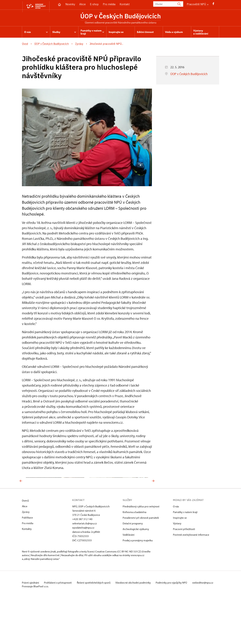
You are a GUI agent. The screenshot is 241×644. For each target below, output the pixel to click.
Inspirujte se (180, 560)
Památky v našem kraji (185, 554)
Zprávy (26, 554)
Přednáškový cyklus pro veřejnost (141, 549)
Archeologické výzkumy (136, 571)
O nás (176, 549)
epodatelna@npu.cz (83, 570)
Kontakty (27, 571)
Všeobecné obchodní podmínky (137, 625)
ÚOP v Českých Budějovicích (121, 16)
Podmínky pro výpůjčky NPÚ (176, 625)
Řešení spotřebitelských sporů (96, 625)
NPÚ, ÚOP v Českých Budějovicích (91, 549)
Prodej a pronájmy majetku (138, 583)
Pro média (109, 4)
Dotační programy (133, 566)
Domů (25, 543)
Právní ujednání (31, 625)
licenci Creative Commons (102, 594)
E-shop (94, 4)
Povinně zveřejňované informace (191, 577)
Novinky (70, 4)
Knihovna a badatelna (134, 554)
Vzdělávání (129, 577)
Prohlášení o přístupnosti (59, 625)
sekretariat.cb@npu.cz (84, 566)
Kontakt (125, 4)
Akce (83, 4)
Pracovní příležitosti (184, 571)
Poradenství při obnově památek (141, 560)
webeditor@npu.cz (32, 629)
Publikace (27, 560)
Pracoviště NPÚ (198, 4)
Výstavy (177, 566)
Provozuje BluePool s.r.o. (35, 632)
